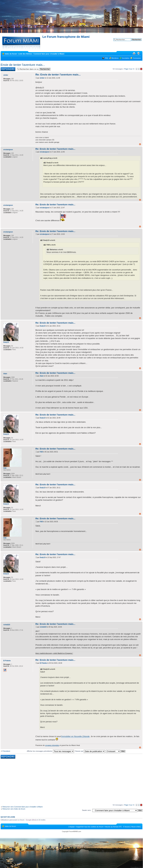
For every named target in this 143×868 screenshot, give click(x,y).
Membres (115, 58)
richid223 (43, 627)
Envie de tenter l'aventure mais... (23, 65)
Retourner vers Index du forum (14, 809)
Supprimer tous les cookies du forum (90, 827)
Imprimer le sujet (134, 53)
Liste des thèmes (25, 54)
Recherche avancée (134, 42)
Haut (140, 144)
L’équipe (71, 827)
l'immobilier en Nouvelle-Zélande (75, 736)
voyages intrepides (52, 745)
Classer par (90, 751)
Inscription (126, 58)
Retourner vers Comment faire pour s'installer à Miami (23, 807)
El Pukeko (43, 663)
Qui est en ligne (8, 817)
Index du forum (11, 54)
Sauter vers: (87, 810)
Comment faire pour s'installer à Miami (49, 54)
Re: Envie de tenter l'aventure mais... (58, 75)
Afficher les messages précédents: (50, 751)
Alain (42, 376)
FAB (41, 452)
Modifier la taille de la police (139, 53)
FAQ (106, 58)
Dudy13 (42, 326)
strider (42, 78)
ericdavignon (44, 152)
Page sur (129, 69)
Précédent (6, 751)
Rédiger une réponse (8, 69)
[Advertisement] (71, 782)
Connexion (137, 58)
